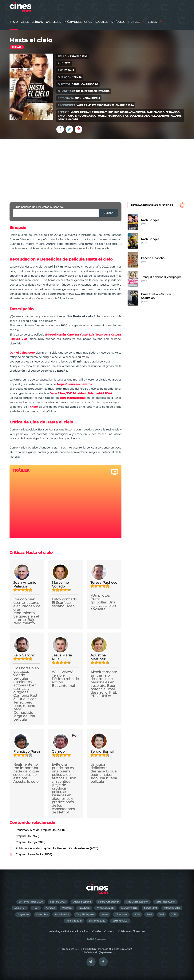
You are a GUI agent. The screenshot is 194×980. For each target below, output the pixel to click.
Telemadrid (119, 105)
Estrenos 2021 (120, 921)
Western (67, 908)
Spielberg (84, 908)
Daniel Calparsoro (85, 84)
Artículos (118, 22)
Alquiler (101, 22)
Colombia (42, 914)
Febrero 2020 (58, 902)
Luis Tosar (121, 112)
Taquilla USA (62, 914)
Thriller (17, 47)
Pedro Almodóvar (109, 902)
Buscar (108, 213)
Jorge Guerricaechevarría (91, 91)
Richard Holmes (77, 116)
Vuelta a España (82, 902)
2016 (149, 914)
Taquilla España (85, 914)
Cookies (97, 931)
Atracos (50, 908)
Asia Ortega (137, 112)
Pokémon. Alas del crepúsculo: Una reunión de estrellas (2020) (57, 848)
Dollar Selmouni (141, 116)
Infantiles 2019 (172, 908)
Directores (121, 914)
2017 (161, 914)
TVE (94, 105)
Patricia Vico (155, 112)
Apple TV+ (20, 908)
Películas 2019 (74, 921)
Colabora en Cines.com (131, 931)
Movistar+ (104, 105)
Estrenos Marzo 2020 (31, 902)
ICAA (131, 105)
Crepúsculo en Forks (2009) (34, 854)
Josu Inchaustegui (87, 98)
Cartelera (53, 22)
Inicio (14, 22)
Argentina (23, 914)
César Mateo (98, 116)
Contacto (110, 931)
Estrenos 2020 (97, 921)
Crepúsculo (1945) (27, 836)
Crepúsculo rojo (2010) (30, 842)
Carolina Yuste (102, 112)
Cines (25, 22)
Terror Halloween (165, 902)
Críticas (37, 22)
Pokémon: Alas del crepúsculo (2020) (40, 830)
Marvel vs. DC (129, 908)
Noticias (134, 22)
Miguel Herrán (81, 112)
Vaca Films (84, 105)
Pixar (36, 908)
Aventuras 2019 (105, 908)
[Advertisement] (97, 168)
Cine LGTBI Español (137, 902)
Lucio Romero (164, 116)
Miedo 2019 (150, 908)
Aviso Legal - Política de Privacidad (69, 931)
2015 (137, 914)
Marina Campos (118, 116)
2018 (174, 914)
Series (152, 22)
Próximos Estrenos (78, 22)
